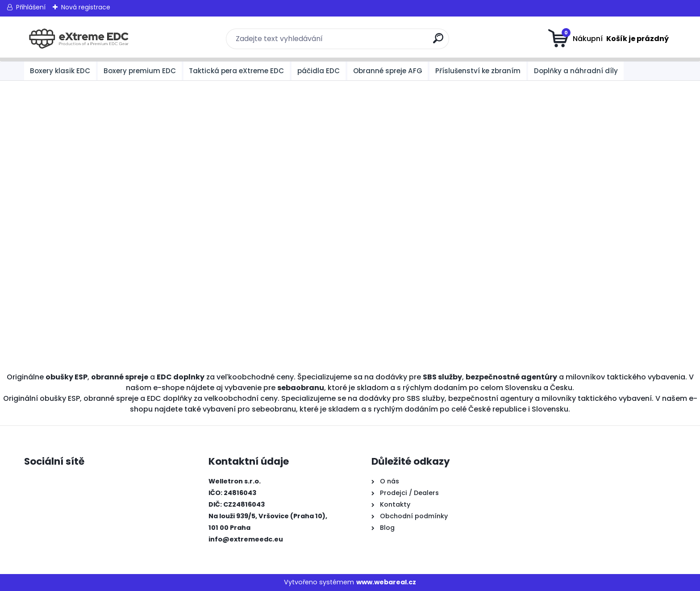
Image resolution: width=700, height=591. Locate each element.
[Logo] (79, 39)
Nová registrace (86, 7)
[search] (438, 42)
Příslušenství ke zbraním (478, 71)
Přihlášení (31, 7)
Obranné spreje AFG (388, 71)
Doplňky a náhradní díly (576, 71)
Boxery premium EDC (140, 71)
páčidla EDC (319, 71)
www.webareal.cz (386, 582)
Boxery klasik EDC (60, 71)
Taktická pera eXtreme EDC (236, 71)
